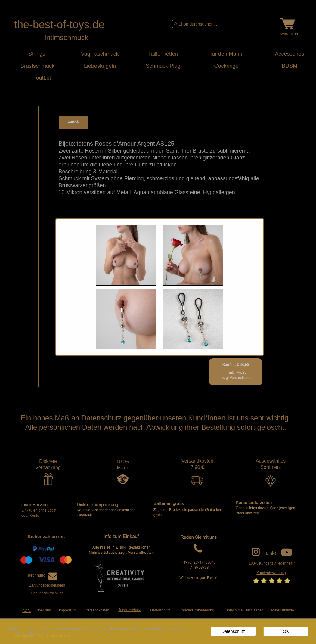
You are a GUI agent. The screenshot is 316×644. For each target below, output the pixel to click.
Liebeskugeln (100, 66)
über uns (44, 610)
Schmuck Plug (163, 66)
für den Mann (226, 54)
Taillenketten (163, 54)
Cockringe (226, 66)
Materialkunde (282, 610)
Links (271, 553)
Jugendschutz (129, 610)
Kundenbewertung (271, 573)
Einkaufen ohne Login (39, 510)
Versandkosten (97, 610)
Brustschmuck (37, 66)
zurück (73, 122)
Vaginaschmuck (100, 54)
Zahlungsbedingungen (47, 585)
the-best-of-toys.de (59, 25)
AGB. (27, 611)
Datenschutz (160, 610)
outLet (37, 78)
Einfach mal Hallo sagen (244, 610)
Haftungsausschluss (47, 593)
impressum (68, 610)
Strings (37, 54)
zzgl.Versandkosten (238, 378)
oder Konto (30, 516)
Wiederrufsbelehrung (197, 610)
